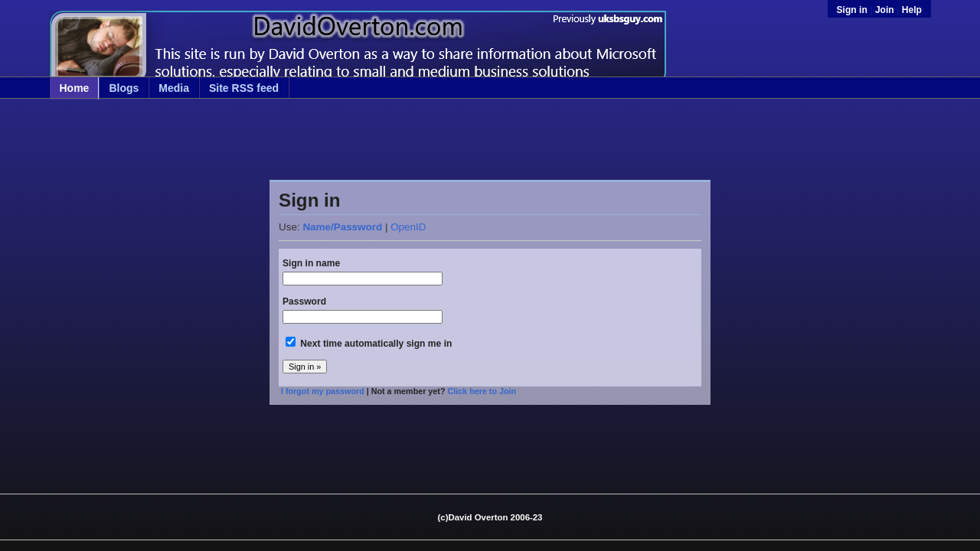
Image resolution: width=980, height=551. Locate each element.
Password (304, 302)
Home (75, 88)
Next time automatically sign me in (376, 344)
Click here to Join (482, 391)
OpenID (408, 227)
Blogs (124, 88)
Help (912, 10)
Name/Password (342, 227)
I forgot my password (323, 391)
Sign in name (311, 263)
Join (885, 10)
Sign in (854, 10)
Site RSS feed (244, 88)
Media (174, 88)
